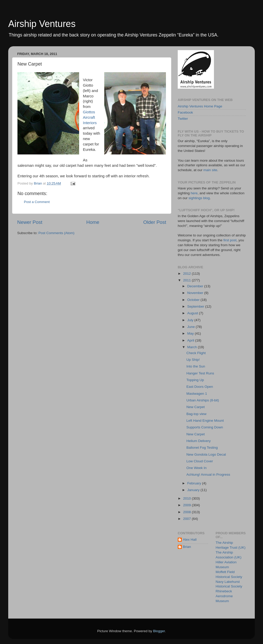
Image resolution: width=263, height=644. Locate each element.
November (196, 293)
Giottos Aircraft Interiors (90, 117)
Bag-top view (196, 414)
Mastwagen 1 (197, 394)
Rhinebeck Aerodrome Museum (224, 596)
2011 (187, 280)
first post (230, 240)
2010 (187, 498)
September (196, 306)
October (194, 300)
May (191, 333)
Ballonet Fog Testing (202, 448)
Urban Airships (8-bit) (203, 400)
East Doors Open (200, 387)
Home (93, 222)
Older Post (155, 222)
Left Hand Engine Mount (205, 421)
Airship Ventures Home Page (200, 106)
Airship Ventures (42, 24)
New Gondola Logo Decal (206, 454)
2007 (187, 519)
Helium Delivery (199, 441)
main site (210, 170)
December (196, 286)
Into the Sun (196, 366)
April (191, 340)
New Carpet (196, 407)
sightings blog (199, 198)
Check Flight (196, 353)
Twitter (183, 119)
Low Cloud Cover (200, 461)
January (194, 490)
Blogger (159, 631)
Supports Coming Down (205, 427)
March (192, 347)
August (193, 313)
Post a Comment (37, 202)
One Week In (197, 468)
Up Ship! (193, 360)
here (194, 193)
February (195, 483)
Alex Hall (190, 540)
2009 (187, 505)
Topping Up (195, 380)
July (191, 320)
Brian (187, 547)
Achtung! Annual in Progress (208, 475)
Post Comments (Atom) (57, 233)
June (191, 327)
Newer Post (30, 222)
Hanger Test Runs (200, 373)
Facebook (185, 112)
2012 (187, 274)
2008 (187, 512)
